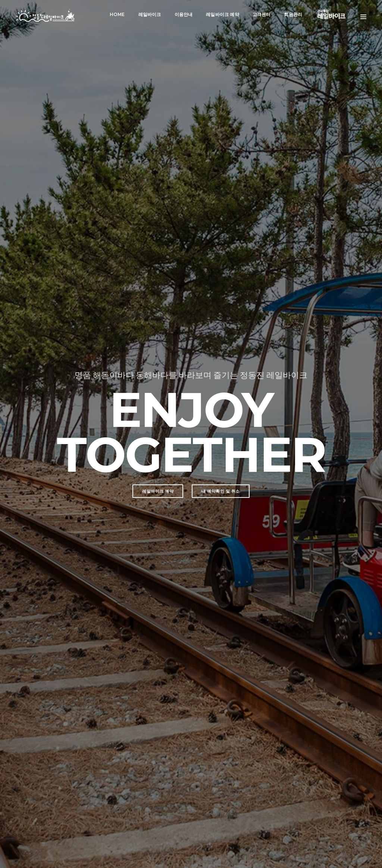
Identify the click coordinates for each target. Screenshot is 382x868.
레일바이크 (149, 13)
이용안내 (183, 13)
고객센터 (261, 13)
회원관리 (293, 13)
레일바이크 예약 (222, 13)
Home (117, 13)
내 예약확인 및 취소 (221, 240)
